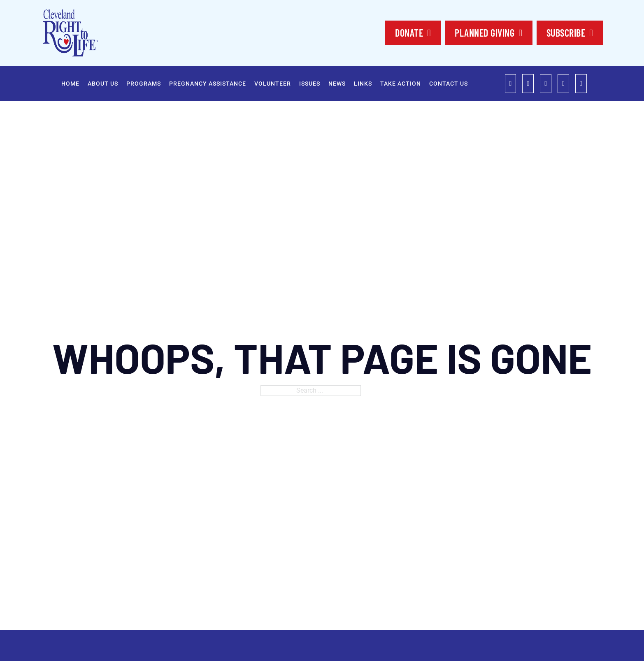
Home (70, 84)
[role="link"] (511, 84)
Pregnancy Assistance (208, 84)
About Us (103, 84)
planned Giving (488, 33)
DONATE (413, 33)
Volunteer (273, 84)
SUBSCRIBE (570, 33)
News (337, 84)
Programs (144, 84)
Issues (310, 84)
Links (363, 84)
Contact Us (449, 84)
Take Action (401, 84)
